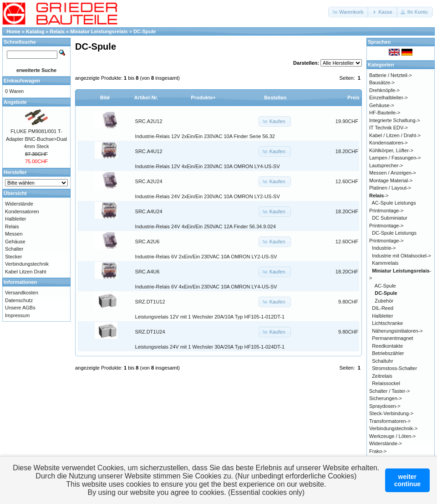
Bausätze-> (382, 82)
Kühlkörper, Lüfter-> (391, 150)
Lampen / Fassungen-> (395, 158)
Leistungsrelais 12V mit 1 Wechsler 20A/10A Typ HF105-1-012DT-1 (210, 317)
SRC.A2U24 (149, 181)
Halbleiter (15, 219)
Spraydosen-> (385, 406)
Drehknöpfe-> (384, 90)
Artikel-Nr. (146, 98)
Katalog (35, 31)
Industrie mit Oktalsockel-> (401, 256)
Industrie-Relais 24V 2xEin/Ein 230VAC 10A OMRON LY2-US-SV (208, 196)
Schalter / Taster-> (389, 391)
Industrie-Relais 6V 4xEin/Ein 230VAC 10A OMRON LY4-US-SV (206, 287)
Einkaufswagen (22, 81)
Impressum (17, 315)
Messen (14, 234)
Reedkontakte (387, 346)
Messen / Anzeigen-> (393, 173)
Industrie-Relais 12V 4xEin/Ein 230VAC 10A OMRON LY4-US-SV (208, 166)
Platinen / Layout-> (390, 188)
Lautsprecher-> (386, 165)
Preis (353, 98)
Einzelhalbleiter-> (389, 98)
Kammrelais (385, 263)
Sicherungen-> (386, 398)
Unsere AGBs (20, 308)
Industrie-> (384, 248)
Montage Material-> (391, 180)
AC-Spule (385, 286)
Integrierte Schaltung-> (395, 120)
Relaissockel (386, 383)
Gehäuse (15, 242)
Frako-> (378, 451)
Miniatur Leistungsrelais (99, 31)
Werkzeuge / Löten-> (392, 436)
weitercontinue (407, 480)
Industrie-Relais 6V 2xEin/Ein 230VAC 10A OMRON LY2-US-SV (206, 257)
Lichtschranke (387, 323)
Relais (57, 31)
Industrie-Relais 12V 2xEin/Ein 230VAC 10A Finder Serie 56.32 (205, 136)
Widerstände (19, 204)
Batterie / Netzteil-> (391, 75)
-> (379, 195)
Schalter (14, 249)
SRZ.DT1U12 (150, 302)
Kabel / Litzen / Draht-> (395, 135)
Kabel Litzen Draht (26, 272)
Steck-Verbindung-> (391, 413)
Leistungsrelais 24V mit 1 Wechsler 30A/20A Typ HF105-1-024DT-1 (210, 347)
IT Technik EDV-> (389, 128)
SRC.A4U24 (149, 211)
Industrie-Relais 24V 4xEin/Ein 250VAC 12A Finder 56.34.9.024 (206, 226)
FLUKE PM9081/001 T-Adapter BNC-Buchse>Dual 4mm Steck (36, 139)
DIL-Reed (383, 308)
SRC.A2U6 (147, 242)
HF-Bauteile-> (385, 113)
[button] (348, 12)
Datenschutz (19, 300)
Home (13, 31)
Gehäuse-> (382, 105)
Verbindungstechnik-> (393, 428)
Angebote (15, 102)
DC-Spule (145, 31)
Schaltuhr (382, 361)
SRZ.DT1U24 (150, 332)
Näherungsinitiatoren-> (397, 331)
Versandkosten (22, 293)
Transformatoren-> (390, 421)
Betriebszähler (388, 353)
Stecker (13, 257)
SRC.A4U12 (149, 151)
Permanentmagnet (393, 338)
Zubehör (384, 301)
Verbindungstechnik (27, 264)
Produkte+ (203, 98)
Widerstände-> (386, 443)
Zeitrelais (382, 376)
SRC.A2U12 (149, 121)
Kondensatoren (22, 211)
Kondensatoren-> (389, 143)
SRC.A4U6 (147, 272)
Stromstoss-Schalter (394, 368)
